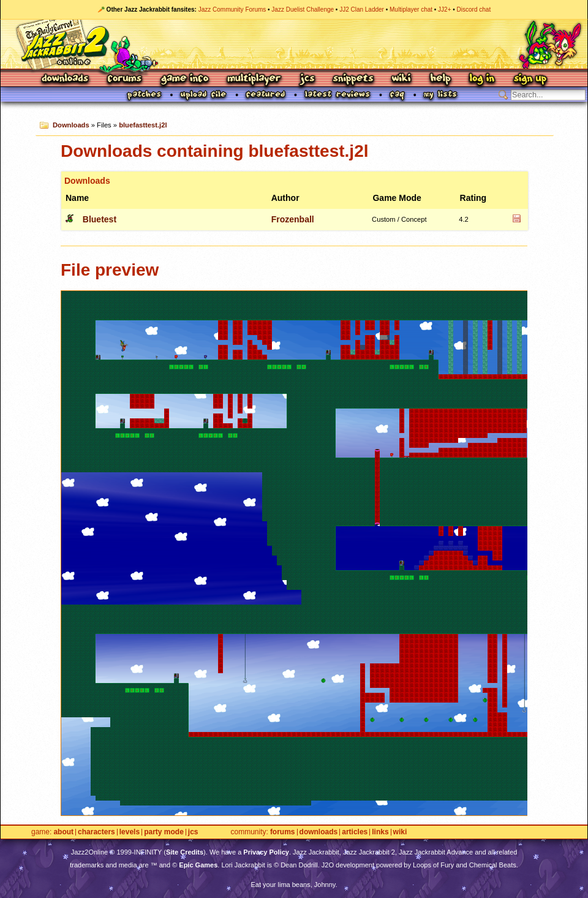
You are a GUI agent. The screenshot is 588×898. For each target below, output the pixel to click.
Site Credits (185, 852)
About (63, 832)
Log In (482, 79)
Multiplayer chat (411, 9)
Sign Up (530, 79)
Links (380, 832)
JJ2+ (444, 9)
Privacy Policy (266, 852)
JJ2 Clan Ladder (362, 9)
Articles (355, 832)
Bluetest (100, 219)
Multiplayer (254, 79)
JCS (307, 79)
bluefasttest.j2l (143, 125)
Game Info (184, 79)
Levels (130, 832)
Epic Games (198, 865)
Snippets (353, 79)
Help (440, 79)
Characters (96, 832)
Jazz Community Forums (232, 9)
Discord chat (474, 9)
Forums (125, 79)
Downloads (66, 79)
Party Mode (164, 832)
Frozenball (293, 219)
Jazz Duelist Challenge (303, 9)
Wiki (402, 79)
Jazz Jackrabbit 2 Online (294, 44)
